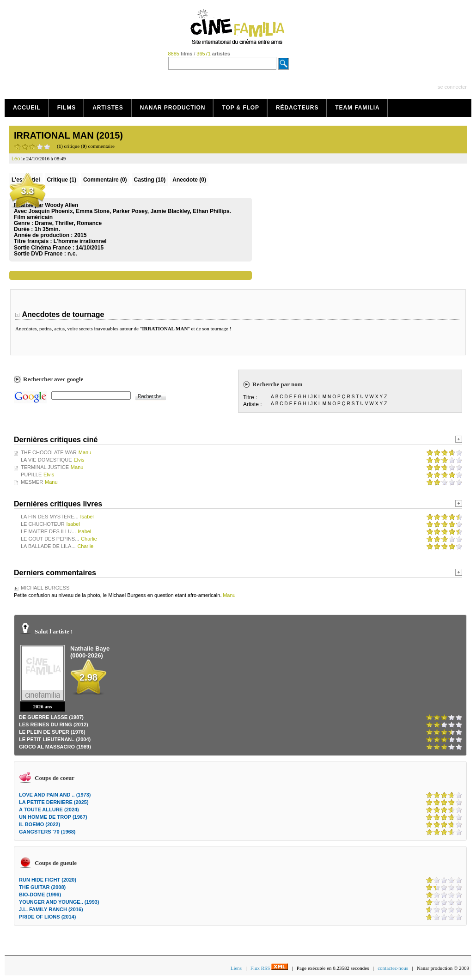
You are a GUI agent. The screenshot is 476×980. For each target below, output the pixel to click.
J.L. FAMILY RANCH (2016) (51, 909)
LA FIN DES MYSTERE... (50, 517)
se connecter (452, 87)
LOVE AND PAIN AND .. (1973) (55, 795)
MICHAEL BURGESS (45, 588)
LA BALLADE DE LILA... (48, 546)
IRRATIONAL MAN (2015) (68, 135)
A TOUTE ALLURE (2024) (49, 810)
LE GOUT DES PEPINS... (50, 539)
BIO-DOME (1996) (40, 895)
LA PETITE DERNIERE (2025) (54, 802)
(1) (62, 180)
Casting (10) (150, 180)
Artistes (108, 108)
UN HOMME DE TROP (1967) (53, 817)
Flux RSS (269, 968)
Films (67, 108)
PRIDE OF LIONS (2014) (47, 917)
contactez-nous (393, 968)
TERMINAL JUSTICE (45, 467)
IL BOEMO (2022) (40, 824)
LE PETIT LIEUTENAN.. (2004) (55, 739)
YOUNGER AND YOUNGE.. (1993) (59, 902)
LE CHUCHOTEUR (43, 524)
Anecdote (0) (189, 180)
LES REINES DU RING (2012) (54, 724)
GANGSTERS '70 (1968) (47, 832)
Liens (236, 968)
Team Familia (357, 108)
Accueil (27, 108)
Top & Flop (241, 108)
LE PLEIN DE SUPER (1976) (52, 732)
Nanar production (173, 108)
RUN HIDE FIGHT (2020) (48, 880)
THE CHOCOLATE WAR (49, 452)
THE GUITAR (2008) (42, 887)
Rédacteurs (297, 108)
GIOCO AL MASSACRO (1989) (55, 747)
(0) (105, 180)
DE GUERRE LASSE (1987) (51, 717)
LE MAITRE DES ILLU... (48, 531)
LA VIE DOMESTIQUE (46, 460)
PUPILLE (31, 475)
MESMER (32, 482)
